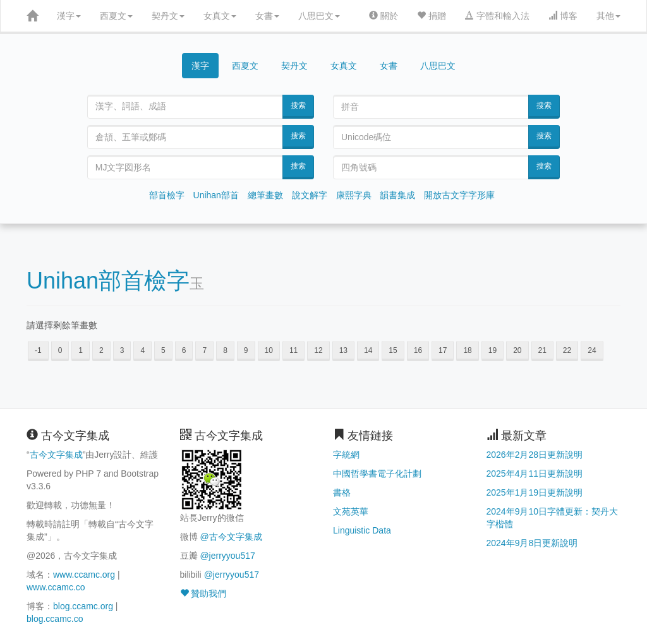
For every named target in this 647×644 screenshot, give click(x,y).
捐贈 (432, 16)
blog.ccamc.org (83, 606)
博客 (563, 16)
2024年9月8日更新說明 (532, 543)
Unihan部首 (216, 195)
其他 (608, 16)
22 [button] (567, 350)
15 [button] (393, 350)
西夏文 (116, 16)
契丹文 (168, 16)
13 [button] (343, 350)
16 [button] (418, 350)
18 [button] (467, 350)
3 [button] (122, 350)
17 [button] (443, 350)
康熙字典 (354, 195)
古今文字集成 (56, 455)
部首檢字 (167, 195)
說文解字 (310, 195)
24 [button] (592, 350)
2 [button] (101, 350)
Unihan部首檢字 (108, 281)
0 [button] (60, 350)
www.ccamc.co (56, 587)
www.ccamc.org (84, 575)
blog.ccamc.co (55, 619)
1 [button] (81, 350)
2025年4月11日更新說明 (535, 474)
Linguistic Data (362, 530)
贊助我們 (203, 593)
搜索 (298, 105)
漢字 (69, 16)
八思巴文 (319, 16)
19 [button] (493, 350)
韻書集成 (397, 195)
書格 (342, 492)
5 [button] (163, 350)
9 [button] (246, 350)
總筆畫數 (265, 195)
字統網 (346, 455)
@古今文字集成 (231, 537)
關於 (384, 16)
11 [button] (293, 350)
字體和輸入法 (497, 16)
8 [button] (225, 350)
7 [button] (204, 350)
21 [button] (542, 350)
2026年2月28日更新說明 (535, 455)
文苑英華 (351, 511)
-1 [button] (38, 350)
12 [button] (318, 350)
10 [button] (269, 350)
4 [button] (142, 350)
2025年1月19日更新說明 (535, 492)
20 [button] (517, 350)
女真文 (220, 16)
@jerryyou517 (227, 556)
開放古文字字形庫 (459, 195)
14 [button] (368, 350)
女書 (267, 16)
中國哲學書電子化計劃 (377, 474)
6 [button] (184, 350)
